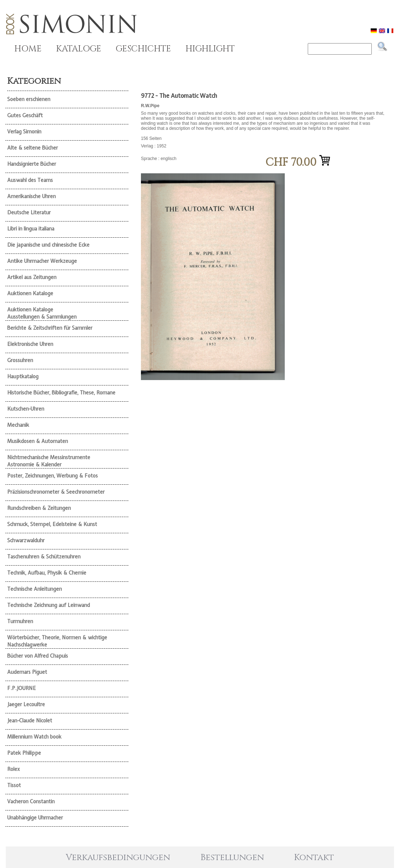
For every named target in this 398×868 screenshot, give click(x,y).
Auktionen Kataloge (30, 293)
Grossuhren (20, 360)
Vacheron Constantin (31, 801)
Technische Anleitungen (35, 589)
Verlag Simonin (24, 132)
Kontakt (314, 858)
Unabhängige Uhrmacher (35, 818)
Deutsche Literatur (29, 213)
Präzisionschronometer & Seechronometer (56, 492)
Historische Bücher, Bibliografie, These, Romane (61, 393)
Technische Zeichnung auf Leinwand (49, 605)
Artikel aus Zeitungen (32, 277)
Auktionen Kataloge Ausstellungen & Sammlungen (42, 313)
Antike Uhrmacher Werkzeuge (42, 261)
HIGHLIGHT (210, 49)
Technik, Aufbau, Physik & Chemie (47, 573)
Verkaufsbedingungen (118, 858)
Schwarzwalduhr (26, 540)
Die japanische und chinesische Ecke (48, 245)
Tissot (14, 785)
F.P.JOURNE (22, 688)
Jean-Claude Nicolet (30, 721)
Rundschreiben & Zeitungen (39, 508)
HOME (28, 49)
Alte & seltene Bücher (33, 148)
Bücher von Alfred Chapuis (38, 656)
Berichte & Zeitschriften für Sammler (50, 328)
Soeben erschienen (29, 99)
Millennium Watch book (34, 737)
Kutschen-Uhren (26, 409)
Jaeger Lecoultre (26, 704)
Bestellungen (232, 858)
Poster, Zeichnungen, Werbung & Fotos (52, 476)
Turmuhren (20, 621)
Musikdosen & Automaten (38, 441)
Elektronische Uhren (30, 344)
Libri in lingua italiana (31, 229)
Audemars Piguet (27, 672)
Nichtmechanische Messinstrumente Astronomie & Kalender (49, 461)
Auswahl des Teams (30, 180)
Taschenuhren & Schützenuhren (44, 557)
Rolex (13, 769)
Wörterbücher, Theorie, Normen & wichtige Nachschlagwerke (57, 641)
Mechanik (18, 425)
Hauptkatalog (23, 376)
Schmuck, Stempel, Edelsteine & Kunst (52, 524)
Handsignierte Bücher (32, 164)
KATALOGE (79, 49)
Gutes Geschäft (25, 115)
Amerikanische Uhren (31, 196)
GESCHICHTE (143, 49)
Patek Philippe (24, 753)
